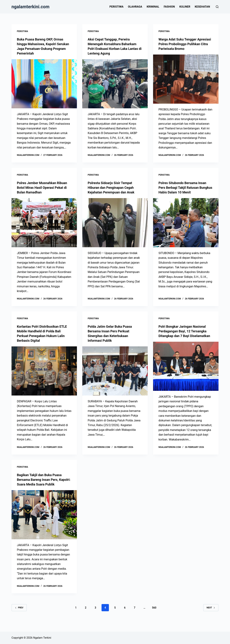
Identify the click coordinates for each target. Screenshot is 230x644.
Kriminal (153, 7)
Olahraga (135, 7)
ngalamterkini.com (30, 7)
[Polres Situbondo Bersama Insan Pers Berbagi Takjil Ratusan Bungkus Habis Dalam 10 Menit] (186, 223)
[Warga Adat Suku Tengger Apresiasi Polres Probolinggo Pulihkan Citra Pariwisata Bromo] (186, 79)
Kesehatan (202, 7)
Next (211, 617)
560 (154, 617)
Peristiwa (116, 7)
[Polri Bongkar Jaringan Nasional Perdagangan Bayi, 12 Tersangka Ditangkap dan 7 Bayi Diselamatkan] (186, 371)
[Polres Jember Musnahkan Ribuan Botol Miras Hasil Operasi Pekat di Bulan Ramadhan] (44, 223)
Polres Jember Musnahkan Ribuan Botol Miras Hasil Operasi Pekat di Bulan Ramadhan (43, 187)
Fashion (169, 7)
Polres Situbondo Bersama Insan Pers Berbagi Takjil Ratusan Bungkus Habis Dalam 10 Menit (185, 187)
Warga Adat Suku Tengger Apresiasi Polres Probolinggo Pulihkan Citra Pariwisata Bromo (185, 44)
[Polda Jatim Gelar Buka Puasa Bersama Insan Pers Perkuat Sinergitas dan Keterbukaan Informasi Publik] (115, 371)
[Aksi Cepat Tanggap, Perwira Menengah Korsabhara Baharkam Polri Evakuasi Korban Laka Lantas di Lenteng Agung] (115, 84)
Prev (19, 617)
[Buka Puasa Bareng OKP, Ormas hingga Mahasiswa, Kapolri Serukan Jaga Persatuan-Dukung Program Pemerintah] (44, 84)
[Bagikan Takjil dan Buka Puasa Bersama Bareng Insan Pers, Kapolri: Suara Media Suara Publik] (44, 524)
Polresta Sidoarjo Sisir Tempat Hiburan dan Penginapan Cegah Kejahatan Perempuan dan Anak (113, 187)
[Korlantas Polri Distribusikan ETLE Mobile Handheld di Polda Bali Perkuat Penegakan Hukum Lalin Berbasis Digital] (44, 371)
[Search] (217, 7)
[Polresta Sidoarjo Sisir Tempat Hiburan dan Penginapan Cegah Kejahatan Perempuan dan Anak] (115, 223)
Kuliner (185, 7)
